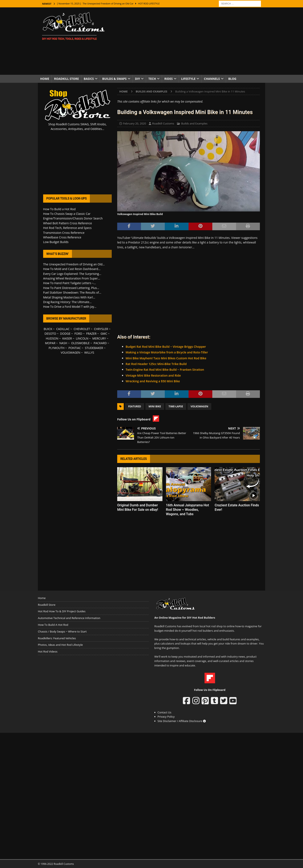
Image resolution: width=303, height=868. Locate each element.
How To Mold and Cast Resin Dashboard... (72, 269)
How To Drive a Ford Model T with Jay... (70, 307)
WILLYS (89, 352)
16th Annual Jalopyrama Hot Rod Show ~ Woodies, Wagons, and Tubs (187, 510)
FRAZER (91, 334)
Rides (169, 79)
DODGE (65, 334)
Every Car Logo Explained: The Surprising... (72, 274)
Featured (135, 406)
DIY (138, 79)
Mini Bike (155, 406)
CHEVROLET (82, 329)
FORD (78, 334)
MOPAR (50, 343)
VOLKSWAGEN (71, 352)
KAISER (67, 338)
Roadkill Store (66, 79)
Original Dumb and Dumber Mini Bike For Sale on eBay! (138, 507)
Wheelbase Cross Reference (62, 237)
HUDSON (52, 338)
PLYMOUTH (56, 348)
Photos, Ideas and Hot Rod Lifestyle (60, 645)
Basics (89, 79)
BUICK (48, 329)
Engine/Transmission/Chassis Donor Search (73, 218)
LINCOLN (82, 338)
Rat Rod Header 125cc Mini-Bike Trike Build (156, 364)
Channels (212, 79)
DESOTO (50, 334)
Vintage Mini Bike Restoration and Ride (153, 375)
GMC (104, 334)
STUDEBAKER (94, 348)
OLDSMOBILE (80, 343)
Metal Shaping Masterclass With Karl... (69, 297)
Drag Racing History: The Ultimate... (67, 302)
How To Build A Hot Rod (53, 625)
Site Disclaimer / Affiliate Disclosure (182, 721)
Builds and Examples (194, 123)
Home (45, 79)
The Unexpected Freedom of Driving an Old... (74, 264)
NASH (63, 343)
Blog (232, 79)
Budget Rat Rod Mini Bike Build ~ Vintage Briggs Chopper (166, 347)
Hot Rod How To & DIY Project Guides (62, 611)
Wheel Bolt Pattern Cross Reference (68, 223)
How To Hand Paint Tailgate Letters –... (69, 283)
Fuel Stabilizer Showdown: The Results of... (72, 292)
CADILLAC (63, 329)
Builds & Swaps (114, 79)
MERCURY (99, 338)
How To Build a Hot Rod (59, 209)
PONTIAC (75, 348)
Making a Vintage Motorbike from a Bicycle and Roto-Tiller (167, 352)
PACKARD (100, 343)
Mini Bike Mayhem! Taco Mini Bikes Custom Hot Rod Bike (166, 358)
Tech (152, 79)
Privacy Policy (166, 717)
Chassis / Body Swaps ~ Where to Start (62, 631)
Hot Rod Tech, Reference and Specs (67, 228)
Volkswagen (199, 406)
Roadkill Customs (163, 123)
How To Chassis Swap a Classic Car (67, 214)
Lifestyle (188, 79)
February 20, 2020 (135, 123)
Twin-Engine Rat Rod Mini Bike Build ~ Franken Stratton (165, 370)
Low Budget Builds (56, 242)
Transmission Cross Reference (64, 233)
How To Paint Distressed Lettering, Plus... (71, 288)
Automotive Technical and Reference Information (69, 618)
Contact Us (165, 712)
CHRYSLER (101, 329)
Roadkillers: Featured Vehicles (57, 638)
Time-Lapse (176, 406)
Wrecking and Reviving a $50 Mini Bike (153, 381)
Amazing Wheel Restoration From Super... (72, 278)
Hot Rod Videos (48, 651)
